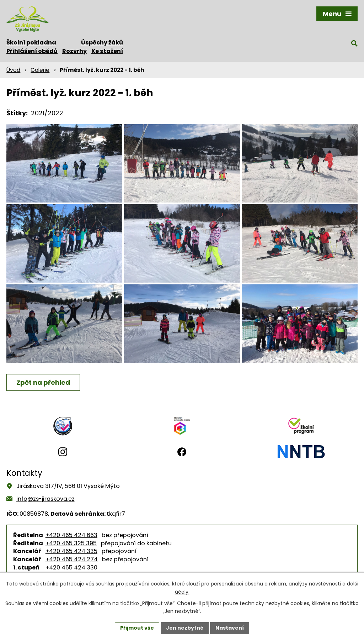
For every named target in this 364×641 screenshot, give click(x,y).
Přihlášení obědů (32, 51)
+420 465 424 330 (71, 568)
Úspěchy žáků (102, 43)
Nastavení (230, 628)
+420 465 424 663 (71, 535)
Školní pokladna (31, 43)
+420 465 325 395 (71, 543)
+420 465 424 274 (72, 559)
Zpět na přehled (43, 382)
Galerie (40, 70)
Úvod (13, 70)
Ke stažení (107, 51)
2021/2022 (47, 113)
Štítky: (17, 113)
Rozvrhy (74, 51)
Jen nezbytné (185, 628)
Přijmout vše (137, 628)
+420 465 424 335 (71, 551)
